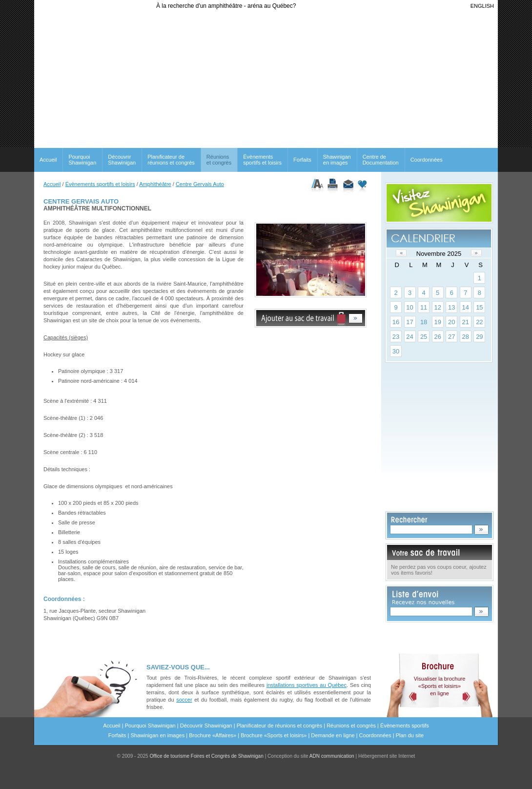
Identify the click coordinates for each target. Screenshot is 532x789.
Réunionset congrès (219, 160)
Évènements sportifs (405, 726)
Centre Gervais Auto (200, 184)
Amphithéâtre (155, 184)
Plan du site (410, 735)
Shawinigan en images (337, 160)
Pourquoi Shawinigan (82, 160)
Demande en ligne (333, 735)
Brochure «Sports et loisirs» (274, 735)
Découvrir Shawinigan (122, 160)
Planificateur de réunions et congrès (171, 160)
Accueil (48, 160)
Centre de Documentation (381, 160)
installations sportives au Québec (307, 685)
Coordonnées (427, 160)
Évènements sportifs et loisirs (262, 160)
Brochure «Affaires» (213, 735)
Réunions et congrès (351, 726)
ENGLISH (482, 6)
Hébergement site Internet (387, 756)
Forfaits (302, 160)
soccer (184, 700)
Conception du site (311, 756)
